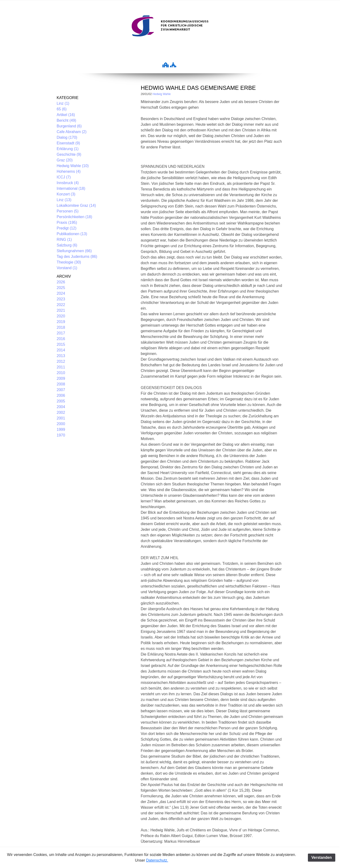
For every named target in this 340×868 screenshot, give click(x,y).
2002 (61, 412)
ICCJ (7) (64, 177)
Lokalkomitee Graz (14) (76, 205)
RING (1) (64, 240)
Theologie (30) (69, 262)
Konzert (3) (66, 194)
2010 (61, 373)
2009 (61, 378)
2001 (61, 418)
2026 (61, 282)
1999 (61, 430)
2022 (61, 305)
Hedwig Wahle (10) (73, 166)
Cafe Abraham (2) (72, 132)
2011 (61, 367)
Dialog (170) (67, 137)
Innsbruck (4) (68, 183)
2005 (61, 401)
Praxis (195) (67, 222)
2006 (61, 395)
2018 (61, 327)
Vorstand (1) (67, 268)
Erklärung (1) (68, 149)
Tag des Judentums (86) (77, 257)
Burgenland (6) (69, 126)
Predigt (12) (67, 228)
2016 (61, 339)
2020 (61, 316)
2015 (61, 344)
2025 (61, 288)
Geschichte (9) (69, 154)
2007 (61, 390)
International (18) (71, 188)
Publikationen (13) (72, 234)
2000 (61, 424)
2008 (61, 384)
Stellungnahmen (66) (74, 251)
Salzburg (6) (67, 245)
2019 (61, 322)
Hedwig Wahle (162, 94)
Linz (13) (64, 200)
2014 (61, 350)
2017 (61, 333)
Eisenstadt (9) (68, 143)
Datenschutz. (157, 860)
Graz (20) (65, 160)
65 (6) (62, 109)
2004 (61, 407)
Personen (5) (68, 211)
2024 (61, 293)
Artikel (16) (66, 115)
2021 (61, 310)
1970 (61, 435)
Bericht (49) (66, 120)
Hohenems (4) (69, 171)
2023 (61, 299)
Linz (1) (63, 103)
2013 (61, 356)
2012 (61, 361)
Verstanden (322, 857)
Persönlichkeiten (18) (74, 217)
